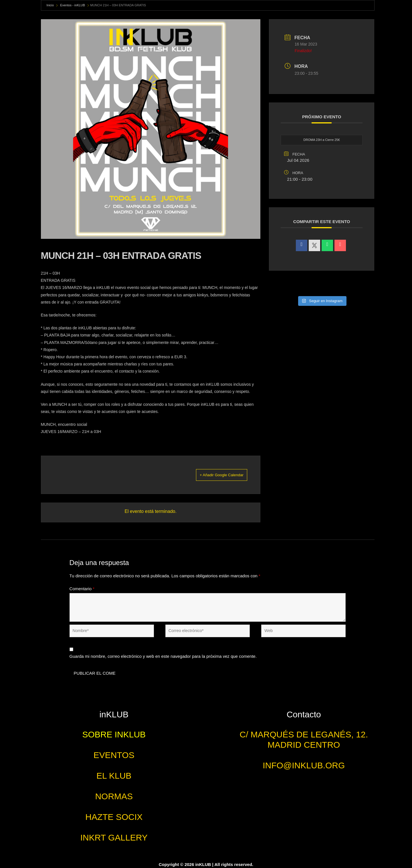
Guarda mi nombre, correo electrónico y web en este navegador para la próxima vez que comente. (163, 657)
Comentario (82, 589)
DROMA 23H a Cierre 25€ (322, 140)
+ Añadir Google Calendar (214, 475)
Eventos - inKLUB (73, 5)
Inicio (50, 5)
